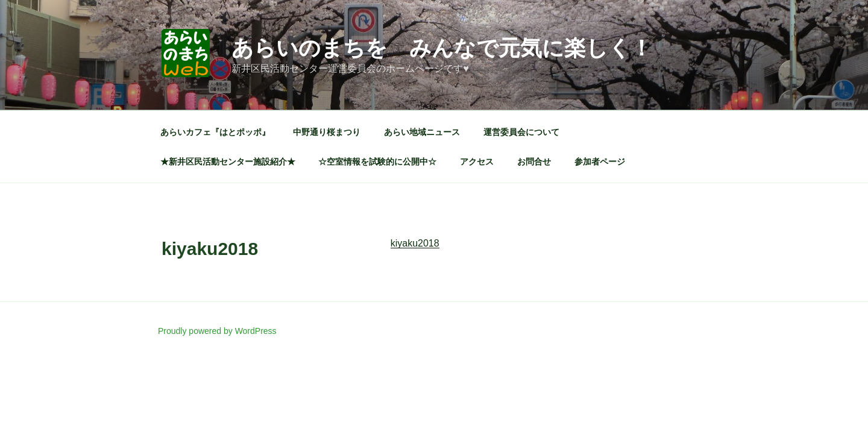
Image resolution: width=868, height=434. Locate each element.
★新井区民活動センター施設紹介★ (228, 162)
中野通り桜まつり (327, 132)
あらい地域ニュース (422, 132)
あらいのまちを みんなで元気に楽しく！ (442, 48)
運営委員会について (521, 132)
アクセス (477, 162)
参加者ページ (600, 162)
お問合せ (534, 162)
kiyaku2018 (415, 243)
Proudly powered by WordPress (217, 331)
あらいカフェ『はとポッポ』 (215, 132)
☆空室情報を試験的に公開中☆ (377, 162)
